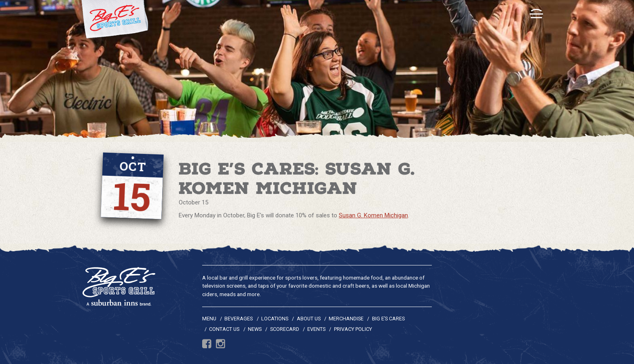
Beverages (239, 319)
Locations (275, 319)
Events (316, 329)
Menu (209, 319)
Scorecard (285, 329)
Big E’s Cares (388, 319)
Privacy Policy (353, 329)
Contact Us (224, 329)
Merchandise (346, 319)
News (255, 329)
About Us (309, 319)
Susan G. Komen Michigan (373, 215)
